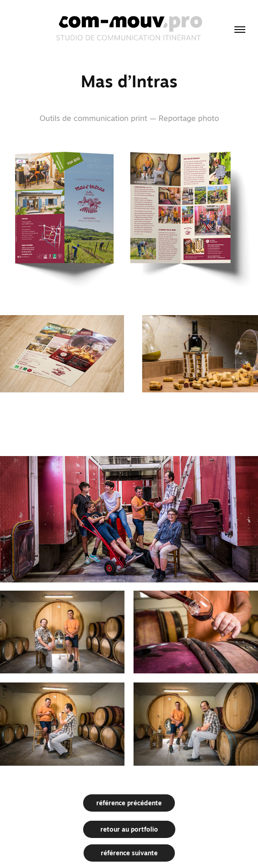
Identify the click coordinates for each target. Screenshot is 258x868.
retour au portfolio (129, 829)
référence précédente (129, 803)
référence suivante (129, 853)
